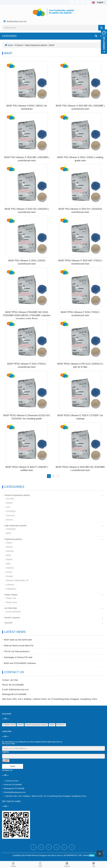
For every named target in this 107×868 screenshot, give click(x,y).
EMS (8, 564)
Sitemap (86, 855)
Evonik (9, 572)
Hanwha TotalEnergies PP (17, 580)
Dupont (9, 543)
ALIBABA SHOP (9, 725)
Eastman (10, 568)
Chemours (11, 515)
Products (19, 45)
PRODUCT (61, 725)
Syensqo (10, 551)
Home (10, 45)
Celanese (10, 585)
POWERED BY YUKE (74, 855)
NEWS (52, 725)
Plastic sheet (12, 602)
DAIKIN (9, 503)
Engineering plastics (13, 539)
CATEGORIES (9, 36)
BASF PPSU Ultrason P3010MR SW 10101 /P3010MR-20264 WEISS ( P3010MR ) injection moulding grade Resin (27, 315)
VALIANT (9, 623)
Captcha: (6, 752)
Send (12, 766)
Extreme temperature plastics (17, 495)
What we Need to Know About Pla (19, 646)
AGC (8, 507)
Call (40, 864)
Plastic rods (11, 598)
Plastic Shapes (11, 595)
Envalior (10, 576)
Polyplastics (11, 589)
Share (13, 864)
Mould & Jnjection (12, 618)
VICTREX (10, 499)
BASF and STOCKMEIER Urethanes (20, 663)
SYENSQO (11, 511)
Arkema (9, 520)
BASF (52, 45)
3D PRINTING (11, 608)
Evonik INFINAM (13, 612)
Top (94, 864)
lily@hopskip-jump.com (17, 21)
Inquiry (67, 864)
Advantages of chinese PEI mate (18, 657)
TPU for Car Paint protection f (17, 651)
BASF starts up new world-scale (18, 640)
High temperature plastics (36, 45)
